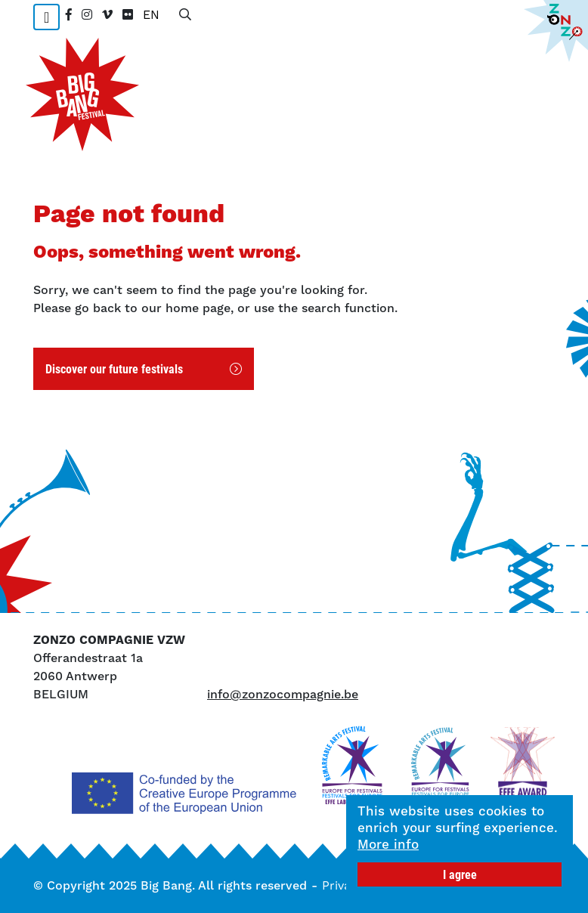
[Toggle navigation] (46, 17)
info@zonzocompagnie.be (283, 694)
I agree (460, 874)
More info (388, 844)
